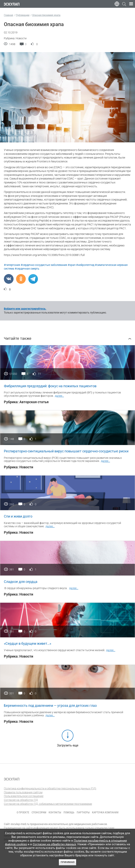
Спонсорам (39, 812)
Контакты (55, 812)
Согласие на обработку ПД (21, 800)
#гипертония (12, 265)
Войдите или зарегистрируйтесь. (25, 309)
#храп (72, 265)
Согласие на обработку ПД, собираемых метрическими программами (48, 804)
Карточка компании (105, 812)
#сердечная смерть (27, 269)
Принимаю (68, 862)
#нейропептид (85, 265)
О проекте (23, 812)
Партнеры (83, 812)
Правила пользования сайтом (23, 792)
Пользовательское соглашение (24, 796)
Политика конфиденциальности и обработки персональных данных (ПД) (50, 788)
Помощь (69, 812)
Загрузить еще (68, 745)
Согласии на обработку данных (54, 844)
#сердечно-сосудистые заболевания (44, 265)
